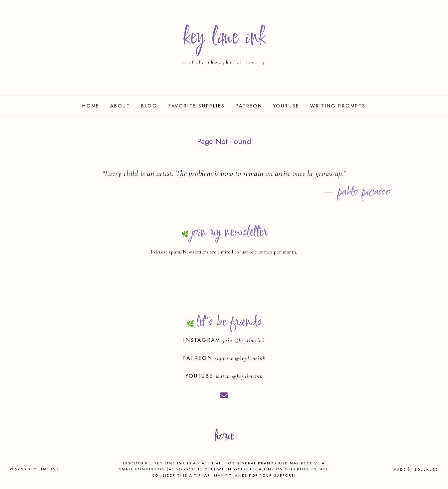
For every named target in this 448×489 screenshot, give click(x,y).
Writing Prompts (338, 106)
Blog (149, 106)
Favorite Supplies (197, 106)
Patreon (249, 106)
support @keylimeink (240, 358)
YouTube (286, 106)
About (120, 106)
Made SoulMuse (416, 469)
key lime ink (224, 38)
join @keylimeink (244, 340)
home (224, 437)
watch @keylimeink (239, 376)
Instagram (203, 340)
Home (91, 106)
